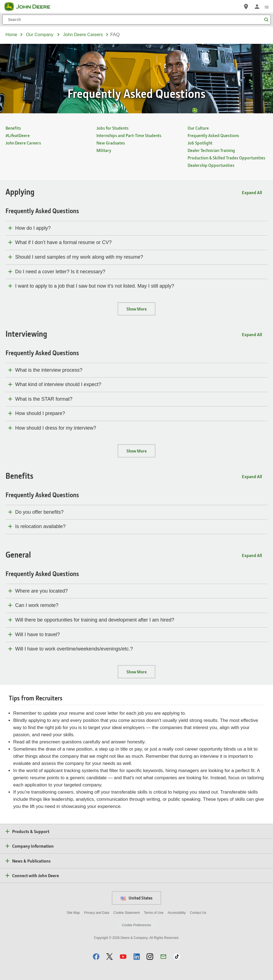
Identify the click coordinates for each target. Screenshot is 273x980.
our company (40, 35)
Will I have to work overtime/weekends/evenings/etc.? (74, 649)
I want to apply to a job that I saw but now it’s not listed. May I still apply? (95, 286)
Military (104, 150)
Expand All (252, 192)
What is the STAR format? (44, 399)
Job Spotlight (200, 143)
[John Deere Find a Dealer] (246, 7)
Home (11, 35)
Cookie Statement (127, 913)
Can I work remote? (37, 605)
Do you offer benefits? (39, 512)
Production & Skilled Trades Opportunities (226, 158)
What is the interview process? (49, 370)
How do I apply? (33, 228)
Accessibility (177, 913)
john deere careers (83, 35)
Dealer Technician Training (211, 150)
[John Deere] (31, 7)
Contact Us (198, 913)
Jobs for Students (113, 128)
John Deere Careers (23, 143)
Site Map (73, 913)
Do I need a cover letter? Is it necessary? (60, 272)
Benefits (13, 128)
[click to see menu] (267, 7)
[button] (96, 956)
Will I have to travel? (37, 634)
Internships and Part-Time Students (129, 135)
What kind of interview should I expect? (58, 384)
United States (136, 898)
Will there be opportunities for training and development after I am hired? (95, 620)
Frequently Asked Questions (213, 135)
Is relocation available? (40, 526)
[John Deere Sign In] (257, 7)
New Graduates (111, 143)
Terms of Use (154, 913)
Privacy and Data (97, 913)
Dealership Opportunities (211, 165)
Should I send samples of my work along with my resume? (79, 257)
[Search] (136, 20)
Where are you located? (41, 591)
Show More (136, 309)
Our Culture (198, 128)
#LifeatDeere (18, 135)
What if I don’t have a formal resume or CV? (63, 242)
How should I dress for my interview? (56, 428)
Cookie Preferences (136, 925)
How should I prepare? (40, 413)
